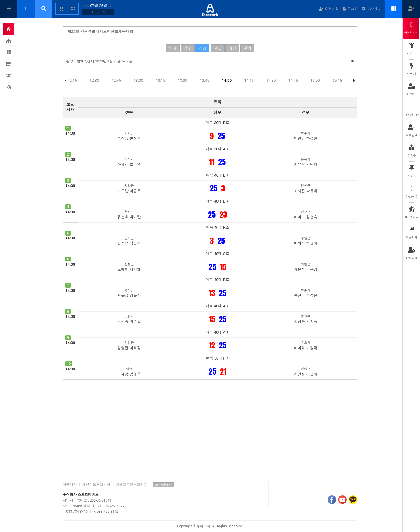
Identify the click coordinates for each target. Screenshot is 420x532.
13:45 (204, 80)
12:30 (94, 80)
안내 (173, 48)
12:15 (72, 80)
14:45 (293, 80)
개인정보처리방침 (96, 485)
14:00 (227, 80)
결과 (247, 48)
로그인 (350, 9)
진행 (202, 48)
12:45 (116, 80)
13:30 (183, 80)
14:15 (249, 80)
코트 (218, 48)
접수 (188, 48)
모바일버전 (163, 485)
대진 (232, 48)
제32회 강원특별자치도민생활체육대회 (211, 31)
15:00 (315, 80)
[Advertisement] (210, 426)
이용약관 (70, 485)
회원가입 (329, 9)
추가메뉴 (371, 9)
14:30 (271, 80)
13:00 (138, 80)
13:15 (160, 80)
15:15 (337, 80)
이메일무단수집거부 (132, 485)
